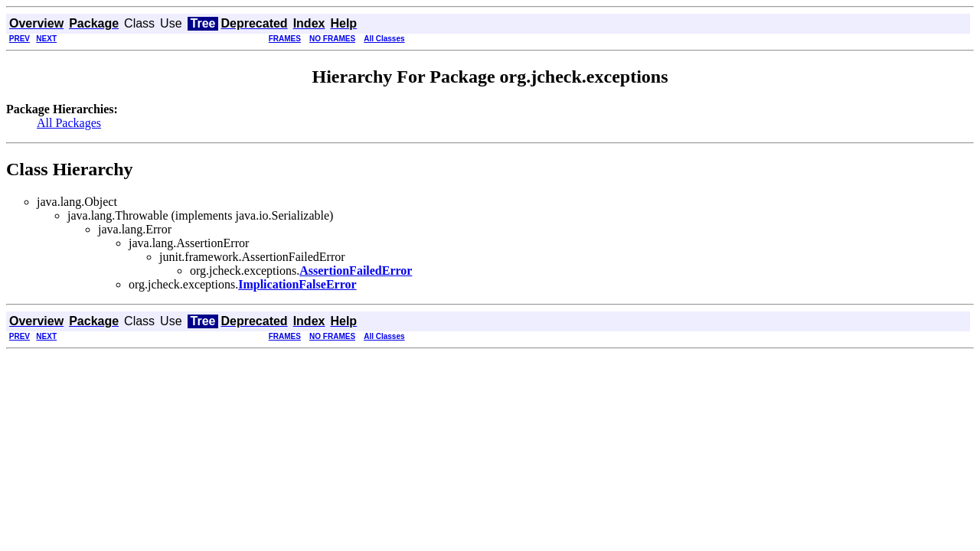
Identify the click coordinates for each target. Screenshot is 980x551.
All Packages (69, 123)
